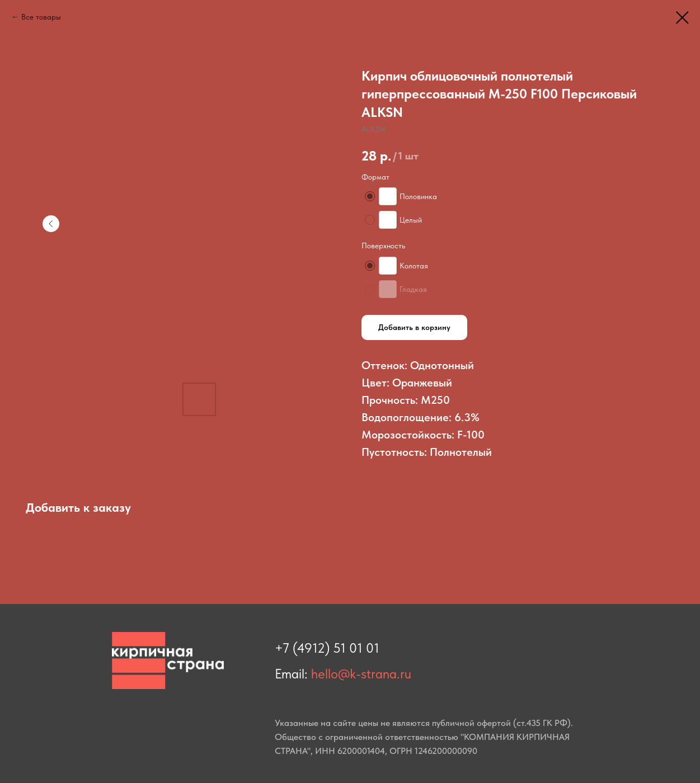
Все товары (41, 17)
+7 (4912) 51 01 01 (327, 648)
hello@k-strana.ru (361, 674)
